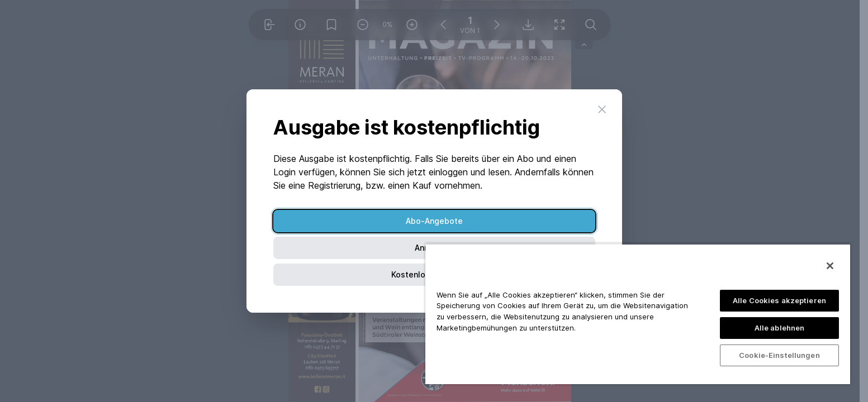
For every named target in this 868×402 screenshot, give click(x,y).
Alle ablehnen (780, 328)
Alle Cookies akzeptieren (779, 300)
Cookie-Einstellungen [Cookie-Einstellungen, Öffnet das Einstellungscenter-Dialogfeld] (779, 355)
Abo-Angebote (434, 221)
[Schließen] (830, 266)
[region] (638, 314)
